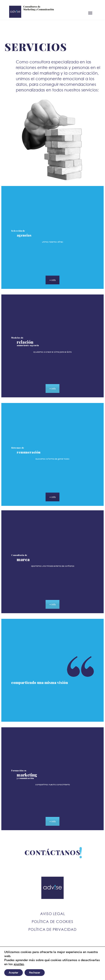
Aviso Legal (53, 914)
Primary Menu (90, 13)
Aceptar (14, 973)
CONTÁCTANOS (53, 852)
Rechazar (35, 973)
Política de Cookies (52, 921)
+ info (52, 280)
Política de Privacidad (52, 929)
